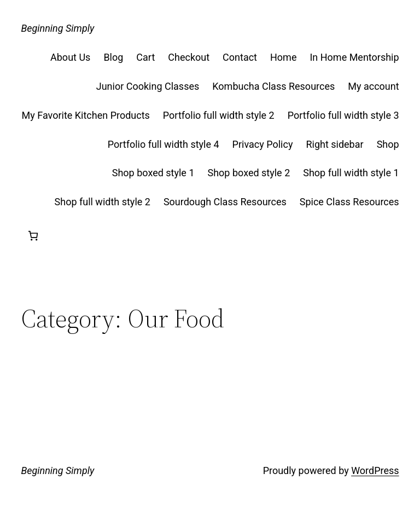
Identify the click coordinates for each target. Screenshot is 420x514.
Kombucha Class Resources (273, 86)
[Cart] (33, 236)
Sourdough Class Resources (225, 202)
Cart (145, 57)
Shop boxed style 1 (153, 173)
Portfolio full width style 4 (164, 144)
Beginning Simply (57, 28)
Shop (388, 144)
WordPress (375, 470)
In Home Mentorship (354, 57)
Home (283, 57)
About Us (70, 57)
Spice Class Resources (349, 202)
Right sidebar (334, 144)
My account (373, 86)
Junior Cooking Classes (148, 86)
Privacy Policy (263, 144)
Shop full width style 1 (351, 173)
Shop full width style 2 (103, 202)
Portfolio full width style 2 (219, 115)
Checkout (189, 57)
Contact (240, 57)
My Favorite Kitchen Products (86, 115)
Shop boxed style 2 (249, 173)
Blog (113, 57)
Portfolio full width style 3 (343, 115)
